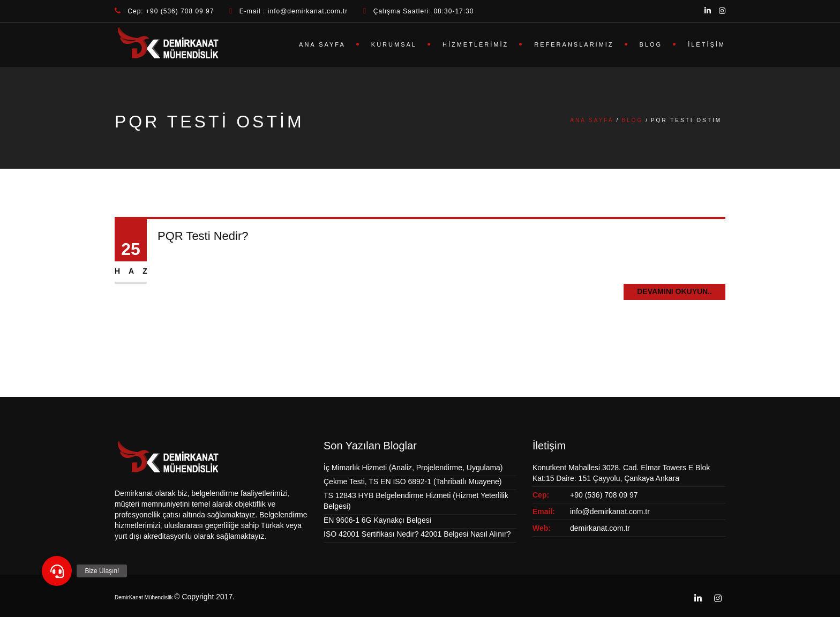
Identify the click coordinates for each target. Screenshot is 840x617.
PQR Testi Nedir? (203, 236)
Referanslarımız (574, 44)
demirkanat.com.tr (600, 528)
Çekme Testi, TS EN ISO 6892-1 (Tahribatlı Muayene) (413, 481)
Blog (651, 44)
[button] (57, 571)
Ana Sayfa (322, 44)
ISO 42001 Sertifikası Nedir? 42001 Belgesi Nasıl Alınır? (417, 534)
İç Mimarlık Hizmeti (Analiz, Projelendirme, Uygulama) (413, 468)
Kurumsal (394, 44)
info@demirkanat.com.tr (610, 511)
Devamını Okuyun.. (674, 291)
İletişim (707, 44)
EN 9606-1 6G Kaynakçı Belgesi (377, 520)
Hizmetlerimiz (475, 44)
